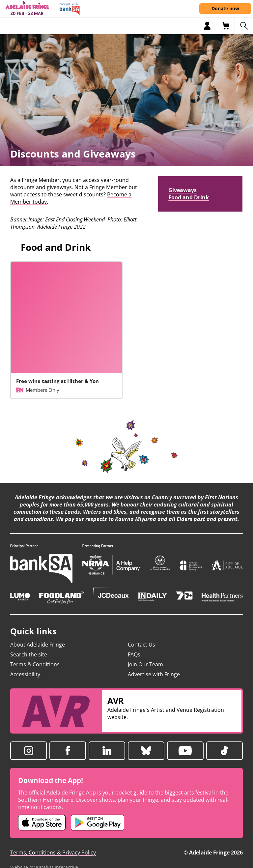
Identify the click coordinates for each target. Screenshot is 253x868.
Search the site (29, 654)
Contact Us (141, 645)
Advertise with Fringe (154, 674)
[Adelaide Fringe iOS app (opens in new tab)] (42, 823)
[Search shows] (244, 26)
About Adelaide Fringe (38, 645)
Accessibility (25, 674)
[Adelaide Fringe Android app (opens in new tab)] (98, 823)
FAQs (134, 654)
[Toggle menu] (9, 26)
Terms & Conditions (35, 664)
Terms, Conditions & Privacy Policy (53, 853)
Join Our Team (145, 664)
